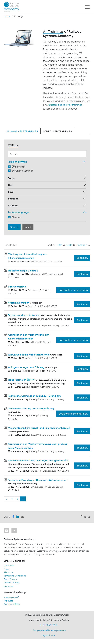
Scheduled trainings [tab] (57, 131)
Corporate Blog (12, 604)
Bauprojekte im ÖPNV (21, 380)
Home (7, 16)
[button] (13, 517)
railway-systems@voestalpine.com (48, 630)
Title (60, 245)
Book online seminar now (73, 290)
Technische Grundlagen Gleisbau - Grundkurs (34, 396)
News (7, 569)
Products (8, 601)
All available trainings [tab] (22, 131)
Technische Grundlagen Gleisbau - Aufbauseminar (37, 480)
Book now (82, 258)
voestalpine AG (12, 597)
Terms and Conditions (15, 576)
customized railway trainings (66, 105)
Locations (9, 565)
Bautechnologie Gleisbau (23, 271)
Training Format (17, 162)
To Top (85, 517)
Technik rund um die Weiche (24, 315)
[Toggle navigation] (87, 7)
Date (11, 185)
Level (11, 192)
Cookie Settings (12, 583)
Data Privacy (10, 579)
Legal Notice (48, 635)
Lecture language (18, 212)
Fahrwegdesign (17, 287)
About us (8, 572)
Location (13, 199)
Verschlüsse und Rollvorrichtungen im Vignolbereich (38, 460)
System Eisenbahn (19, 303)
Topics (12, 178)
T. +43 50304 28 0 (48, 625)
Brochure (9, 586)
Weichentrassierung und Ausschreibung (31, 408)
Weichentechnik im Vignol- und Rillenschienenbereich (39, 428)
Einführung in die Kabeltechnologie (29, 355)
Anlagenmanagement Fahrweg (26, 367)
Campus (13, 205)
